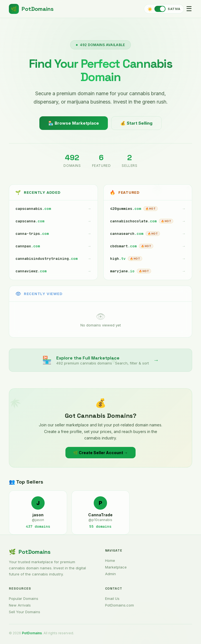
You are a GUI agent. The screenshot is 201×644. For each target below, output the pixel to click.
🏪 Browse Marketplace (74, 123)
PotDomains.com (119, 605)
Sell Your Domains (25, 612)
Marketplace (116, 567)
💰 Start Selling (136, 123)
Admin (110, 574)
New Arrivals (20, 605)
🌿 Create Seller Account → (100, 453)
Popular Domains (24, 598)
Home (110, 560)
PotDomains (31, 9)
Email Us (112, 598)
